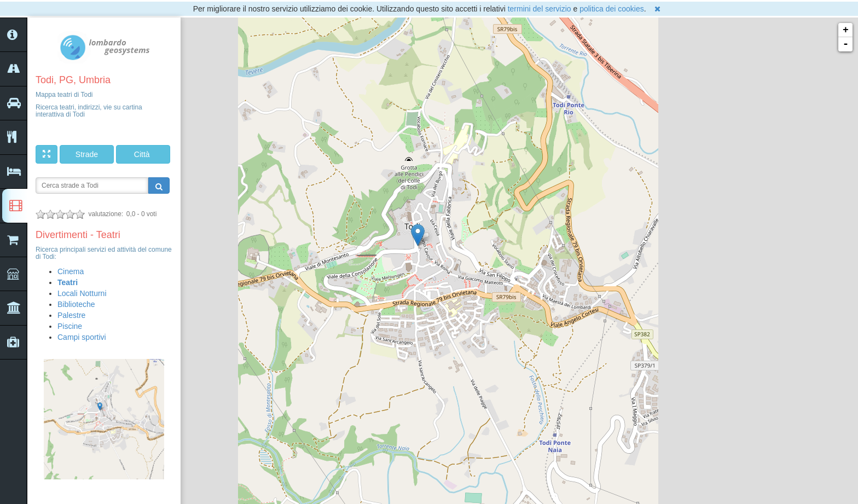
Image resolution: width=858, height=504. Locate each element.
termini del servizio (540, 9)
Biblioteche (76, 304)
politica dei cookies (612, 9)
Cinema (71, 271)
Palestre (71, 315)
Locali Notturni (82, 293)
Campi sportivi (82, 337)
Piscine (70, 326)
